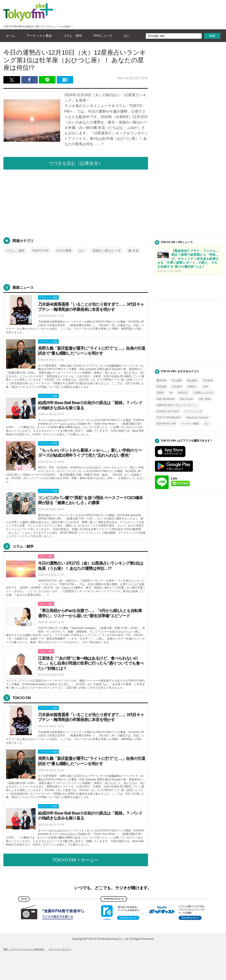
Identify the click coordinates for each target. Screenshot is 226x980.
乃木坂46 (208, 380)
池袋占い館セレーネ (107, 251)
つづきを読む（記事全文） (76, 163)
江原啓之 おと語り (204, 393)
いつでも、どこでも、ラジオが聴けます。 (113, 888)
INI (171, 393)
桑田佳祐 (161, 380)
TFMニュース (102, 36)
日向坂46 (177, 386)
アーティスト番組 (38, 36)
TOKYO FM (40, 251)
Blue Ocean (186, 399)
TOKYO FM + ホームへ (76, 860)
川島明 (160, 393)
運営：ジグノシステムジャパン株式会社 (24, 949)
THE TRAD (205, 399)
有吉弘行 (183, 393)
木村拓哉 (161, 386)
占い (126, 36)
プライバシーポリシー (60, 949)
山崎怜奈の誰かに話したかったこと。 (178, 405)
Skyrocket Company (197, 417)
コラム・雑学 (71, 36)
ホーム (9, 36)
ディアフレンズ (193, 411)
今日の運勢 (64, 251)
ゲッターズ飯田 (190, 424)
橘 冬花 (133, 251)
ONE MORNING (165, 399)
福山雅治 (192, 380)
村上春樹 (177, 380)
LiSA (205, 386)
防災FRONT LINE (166, 424)
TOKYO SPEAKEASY (169, 417)
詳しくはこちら (76, 315)
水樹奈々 (192, 386)
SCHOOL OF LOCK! (168, 411)
